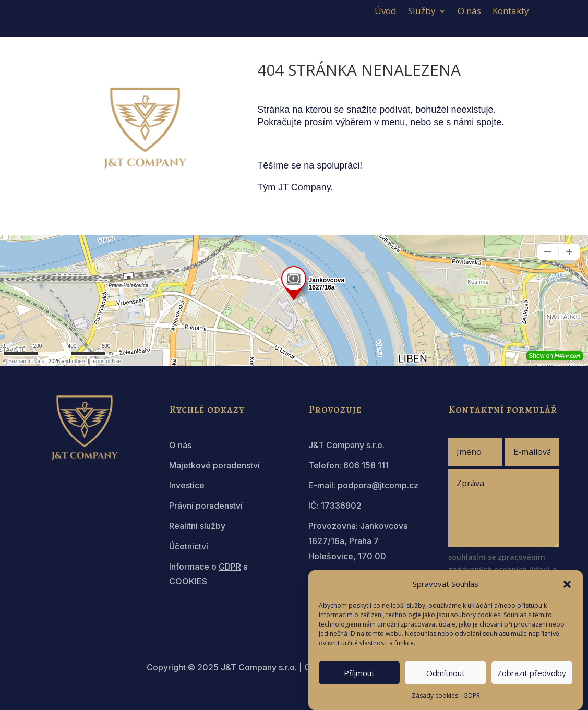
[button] (567, 584)
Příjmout (359, 673)
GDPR (472, 696)
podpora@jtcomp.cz (378, 485)
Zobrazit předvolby (532, 673)
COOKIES (188, 581)
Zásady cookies (435, 696)
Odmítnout (446, 673)
